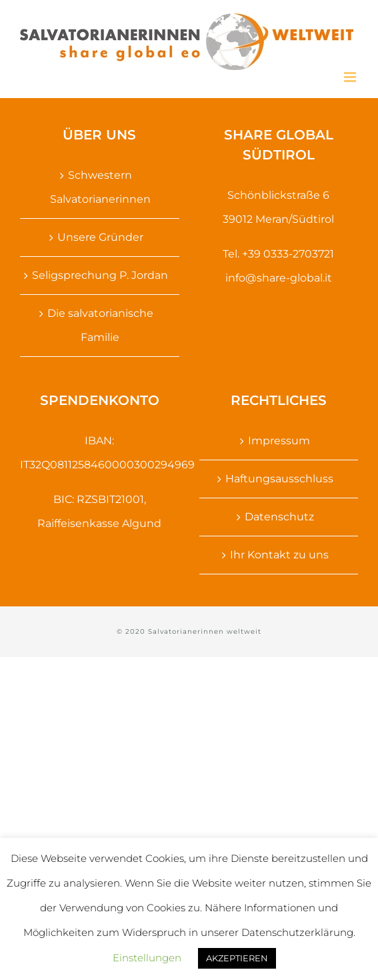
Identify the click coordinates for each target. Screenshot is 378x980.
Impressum (279, 441)
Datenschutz (279, 517)
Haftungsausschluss (279, 479)
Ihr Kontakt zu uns (279, 555)
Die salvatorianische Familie (100, 325)
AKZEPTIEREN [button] (237, 958)
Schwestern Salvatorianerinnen (100, 187)
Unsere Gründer (100, 237)
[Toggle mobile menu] (351, 77)
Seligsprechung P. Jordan (100, 275)
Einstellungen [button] (147, 958)
